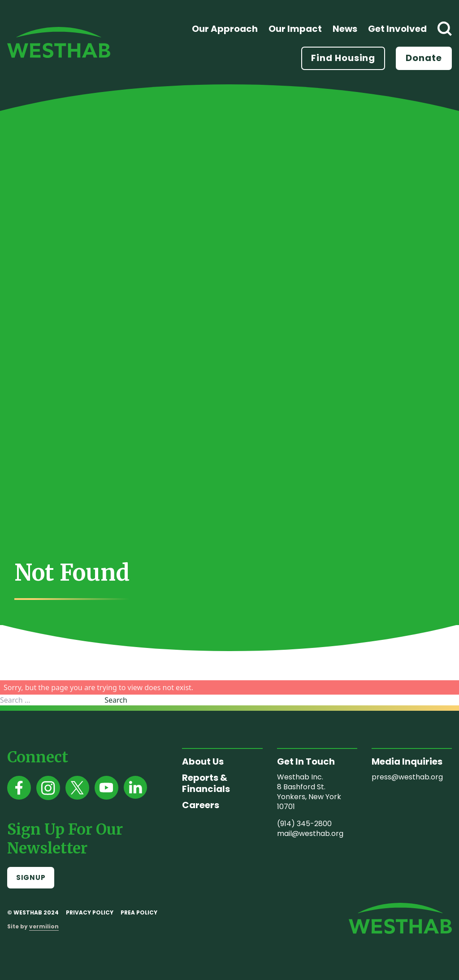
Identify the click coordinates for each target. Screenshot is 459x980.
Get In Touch (306, 761)
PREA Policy (139, 912)
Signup (31, 877)
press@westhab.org (407, 777)
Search (116, 700)
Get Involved (397, 29)
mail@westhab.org (310, 833)
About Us (203, 761)
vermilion (44, 926)
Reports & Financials (206, 783)
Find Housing (343, 58)
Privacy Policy (90, 912)
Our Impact (295, 29)
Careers (201, 805)
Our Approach (225, 29)
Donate (424, 58)
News (345, 29)
